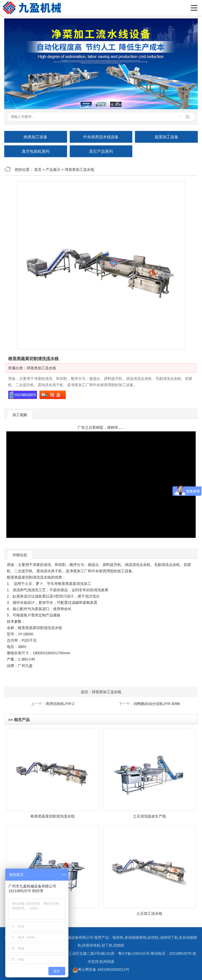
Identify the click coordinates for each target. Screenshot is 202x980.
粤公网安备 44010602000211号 (101, 969)
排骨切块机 (91, 945)
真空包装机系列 (36, 151)
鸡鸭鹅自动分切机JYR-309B (157, 704)
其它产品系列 (101, 151)
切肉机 (119, 945)
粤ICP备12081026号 (134, 954)
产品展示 (53, 170)
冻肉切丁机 (169, 938)
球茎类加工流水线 (79, 170)
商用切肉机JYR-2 (60, 704)
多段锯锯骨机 (136, 938)
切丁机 (107, 945)
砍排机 (153, 938)
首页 (38, 170)
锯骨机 (118, 938)
